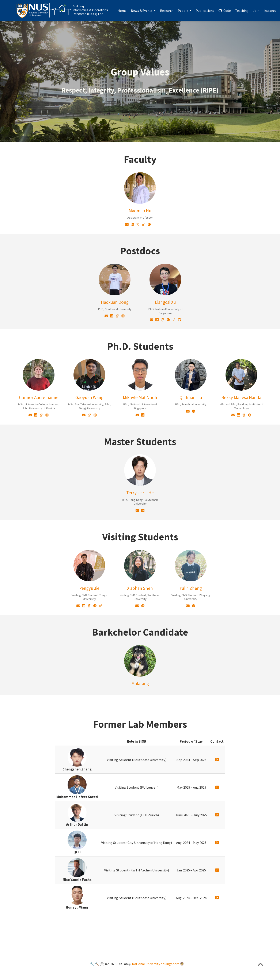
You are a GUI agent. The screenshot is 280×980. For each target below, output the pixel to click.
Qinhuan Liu (191, 397)
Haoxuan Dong (115, 302)
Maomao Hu (140, 211)
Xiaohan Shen (140, 588)
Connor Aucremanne (39, 397)
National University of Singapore (156, 964)
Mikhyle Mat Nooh (140, 397)
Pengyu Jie (89, 588)
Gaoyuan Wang (89, 397)
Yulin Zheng (191, 588)
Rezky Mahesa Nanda (241, 397)
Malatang (140, 684)
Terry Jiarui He (140, 493)
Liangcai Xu (165, 302)
